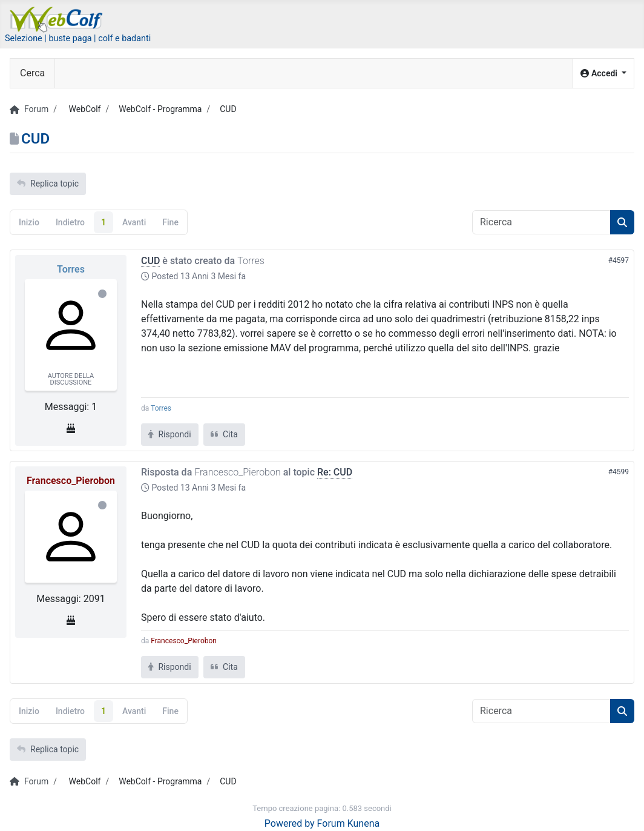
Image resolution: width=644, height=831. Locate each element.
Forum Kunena (349, 823)
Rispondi (170, 434)
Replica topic (48, 184)
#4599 (619, 472)
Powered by (290, 823)
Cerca (32, 73)
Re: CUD (335, 472)
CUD (150, 261)
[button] (603, 74)
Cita (224, 434)
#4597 (619, 260)
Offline (102, 294)
